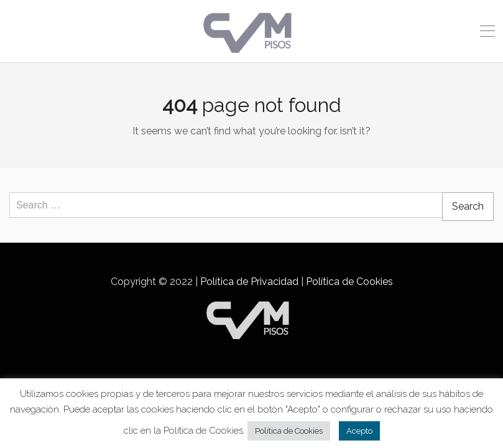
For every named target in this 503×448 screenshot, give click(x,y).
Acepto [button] (359, 431)
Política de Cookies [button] (289, 431)
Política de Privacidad (249, 282)
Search (468, 206)
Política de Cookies (349, 282)
